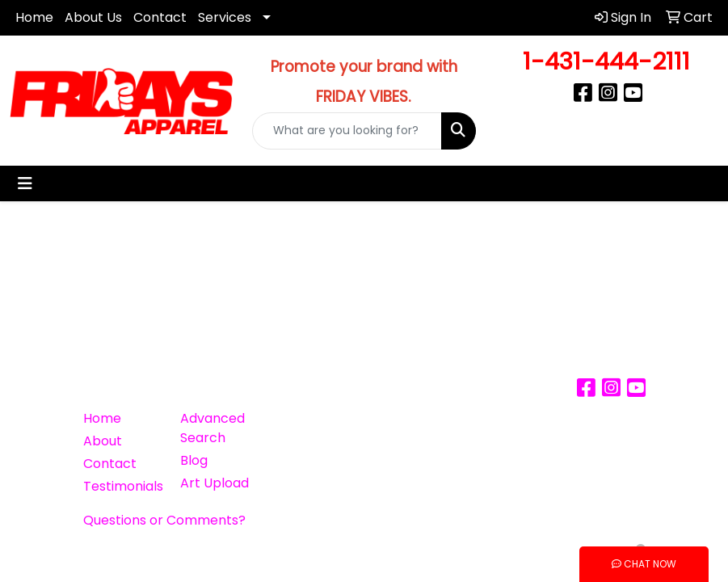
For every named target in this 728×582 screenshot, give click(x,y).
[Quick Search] (347, 131)
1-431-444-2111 (606, 61)
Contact (160, 17)
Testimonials (122, 486)
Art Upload (215, 483)
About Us (93, 17)
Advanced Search (213, 428)
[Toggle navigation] (25, 183)
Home (34, 17)
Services (225, 17)
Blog (194, 460)
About (103, 441)
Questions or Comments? (164, 520)
